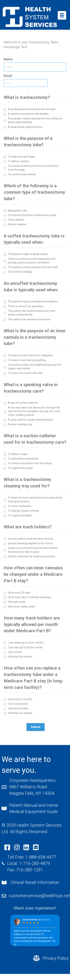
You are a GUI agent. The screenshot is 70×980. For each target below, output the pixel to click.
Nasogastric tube (18, 211)
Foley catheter (16, 220)
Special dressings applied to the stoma (30, 543)
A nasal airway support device (25, 127)
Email (8, 76)
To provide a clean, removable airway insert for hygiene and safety (35, 367)
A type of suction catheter (23, 403)
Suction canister (17, 224)
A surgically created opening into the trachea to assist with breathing (35, 120)
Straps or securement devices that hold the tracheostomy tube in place (33, 550)
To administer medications (23, 459)
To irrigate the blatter (20, 515)
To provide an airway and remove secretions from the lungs (33, 168)
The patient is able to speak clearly (28, 254)
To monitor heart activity (22, 174)
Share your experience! (35, 908)
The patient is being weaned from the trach (33, 267)
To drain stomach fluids (21, 157)
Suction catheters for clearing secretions (31, 556)
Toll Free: (16, 857)
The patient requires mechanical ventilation (33, 301)
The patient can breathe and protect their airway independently (32, 313)
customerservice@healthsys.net (39, 896)
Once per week (16, 602)
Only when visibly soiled (21, 607)
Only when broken (18, 708)
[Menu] (62, 15)
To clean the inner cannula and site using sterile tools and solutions (35, 499)
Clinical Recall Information (35, 882)
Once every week (18, 704)
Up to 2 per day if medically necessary (30, 597)
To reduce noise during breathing (27, 360)
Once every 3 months (20, 699)
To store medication (19, 506)
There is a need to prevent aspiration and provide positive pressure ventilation (32, 261)
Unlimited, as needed (20, 657)
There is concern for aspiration (26, 306)
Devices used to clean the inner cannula (31, 539)
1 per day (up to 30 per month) (25, 647)
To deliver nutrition (19, 161)
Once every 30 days (19, 593)
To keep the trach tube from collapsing (30, 355)
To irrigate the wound (20, 468)
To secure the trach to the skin (25, 373)
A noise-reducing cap (20, 424)
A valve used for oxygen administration (30, 420)
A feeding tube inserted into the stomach (32, 109)
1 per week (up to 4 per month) (26, 643)
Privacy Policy (56, 958)
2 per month (15, 652)
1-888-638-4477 (41, 857)
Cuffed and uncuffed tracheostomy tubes (32, 215)
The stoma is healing (20, 272)
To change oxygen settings (23, 511)
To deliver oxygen (18, 454)
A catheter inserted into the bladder (28, 114)
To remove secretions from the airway (30, 463)
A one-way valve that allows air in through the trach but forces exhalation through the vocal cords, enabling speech (34, 411)
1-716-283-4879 (35, 863)
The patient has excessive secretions (29, 319)
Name (8, 59)
